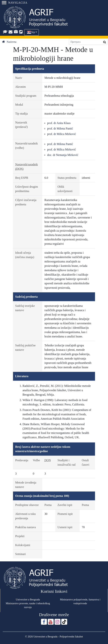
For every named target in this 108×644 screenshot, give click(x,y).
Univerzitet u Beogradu (28, 600)
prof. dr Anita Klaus (59, 123)
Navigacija (15, 3)
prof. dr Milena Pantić (60, 128)
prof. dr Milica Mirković (62, 134)
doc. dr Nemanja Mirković (63, 155)
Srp (33, 32)
